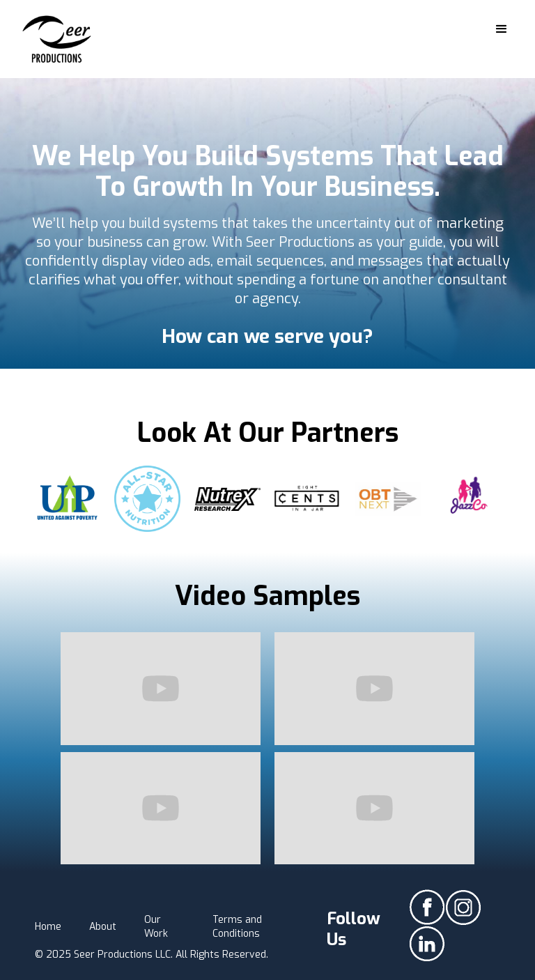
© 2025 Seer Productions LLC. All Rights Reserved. (152, 955)
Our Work (156, 927)
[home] (57, 39)
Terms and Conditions (237, 927)
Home (48, 927)
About (103, 927)
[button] (502, 29)
